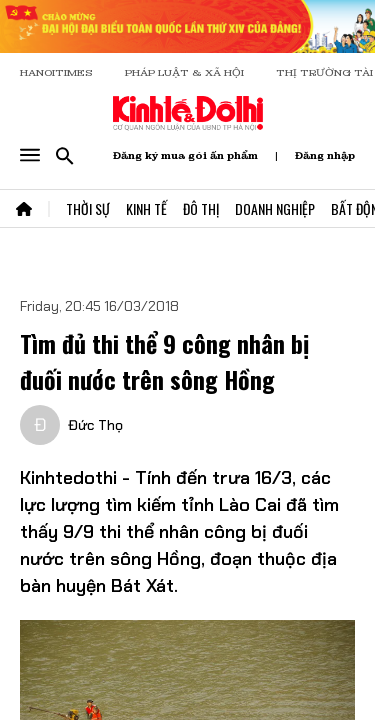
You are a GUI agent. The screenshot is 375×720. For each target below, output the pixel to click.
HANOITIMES (56, 72)
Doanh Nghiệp (275, 208)
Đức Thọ (95, 425)
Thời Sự (88, 208)
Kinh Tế (146, 208)
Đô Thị (201, 208)
